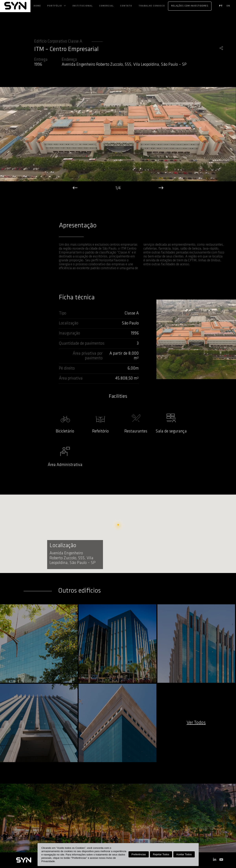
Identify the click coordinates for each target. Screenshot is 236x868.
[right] (161, 189)
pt (221, 6)
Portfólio (55, 6)
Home (37, 6)
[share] (221, 49)
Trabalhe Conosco (152, 6)
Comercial (106, 6)
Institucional (83, 6)
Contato (126, 6)
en (228, 6)
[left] (75, 189)
